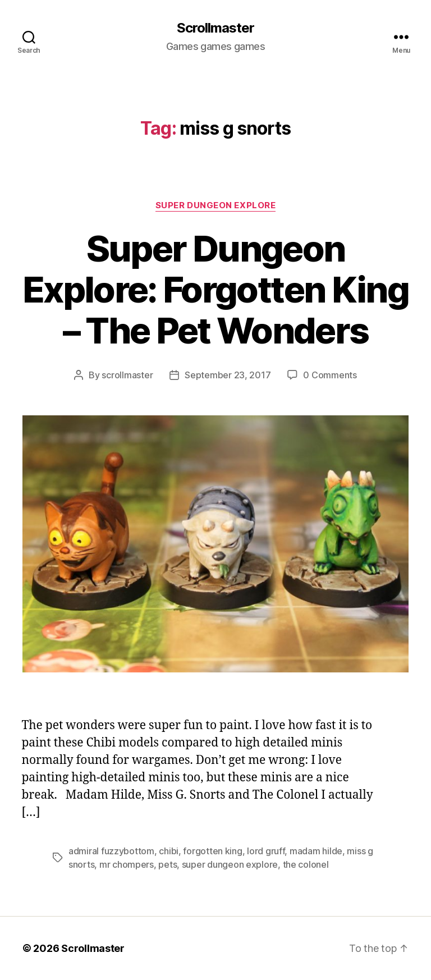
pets (168, 864)
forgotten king (212, 851)
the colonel (306, 864)
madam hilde (316, 851)
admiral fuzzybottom (111, 851)
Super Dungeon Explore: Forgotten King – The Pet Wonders (215, 289)
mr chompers (127, 864)
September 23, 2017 (228, 375)
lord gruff (266, 851)
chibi (169, 851)
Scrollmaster (215, 28)
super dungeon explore (230, 864)
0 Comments (330, 375)
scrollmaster (127, 375)
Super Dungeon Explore (216, 205)
